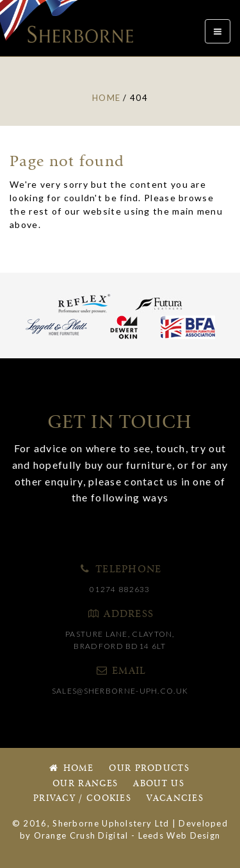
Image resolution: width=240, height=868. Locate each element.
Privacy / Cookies (82, 799)
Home (70, 769)
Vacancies (175, 799)
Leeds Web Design (180, 835)
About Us (158, 784)
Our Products (149, 769)
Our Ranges (85, 784)
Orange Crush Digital (81, 835)
